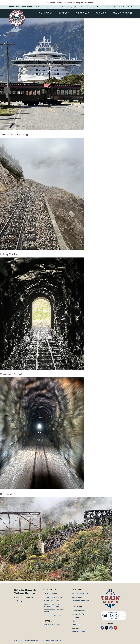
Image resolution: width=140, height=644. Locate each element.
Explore (101, 13)
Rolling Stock (77, 597)
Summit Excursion (50, 594)
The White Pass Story (51, 625)
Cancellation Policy (56, 640)
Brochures (91, 7)
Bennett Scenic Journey (52, 597)
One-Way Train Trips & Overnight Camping (52, 605)
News (108, 7)
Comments (76, 625)
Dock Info (75, 618)
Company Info (73, 7)
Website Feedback (79, 632)
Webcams (100, 7)
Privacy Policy (44, 640)
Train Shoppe (121, 13)
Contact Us (76, 628)
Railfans (62, 7)
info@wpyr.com (41, 7)
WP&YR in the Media (80, 594)
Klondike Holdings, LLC (81, 611)
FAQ (115, 7)
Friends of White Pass (80, 601)
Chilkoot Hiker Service (52, 601)
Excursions (45, 13)
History (64, 13)
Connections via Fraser (52, 615)
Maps (82, 7)
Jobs (73, 621)
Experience (82, 13)
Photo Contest (124, 7)
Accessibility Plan (78, 614)
